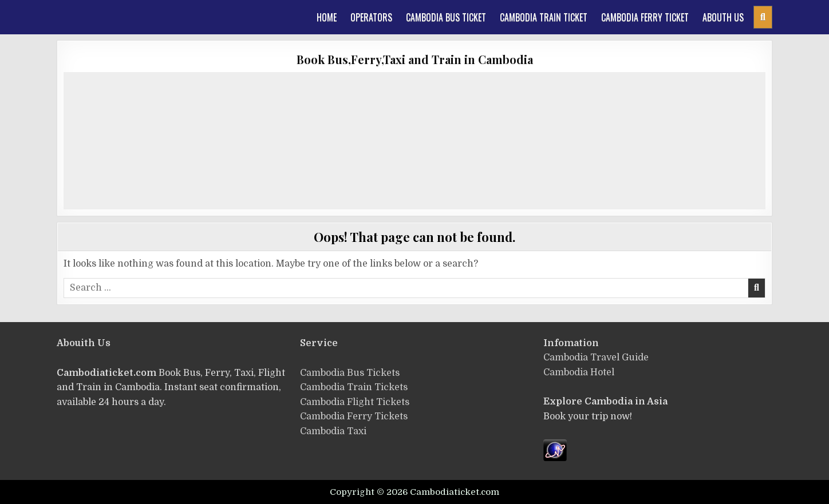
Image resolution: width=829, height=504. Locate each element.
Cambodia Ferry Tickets (354, 416)
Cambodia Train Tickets (354, 387)
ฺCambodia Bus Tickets (350, 373)
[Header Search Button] (763, 17)
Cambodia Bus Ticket (446, 17)
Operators (371, 17)
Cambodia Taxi (333, 431)
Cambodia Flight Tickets (355, 402)
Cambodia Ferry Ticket (645, 17)
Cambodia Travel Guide (596, 358)
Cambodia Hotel (579, 372)
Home (327, 17)
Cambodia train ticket (544, 17)
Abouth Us (723, 17)
